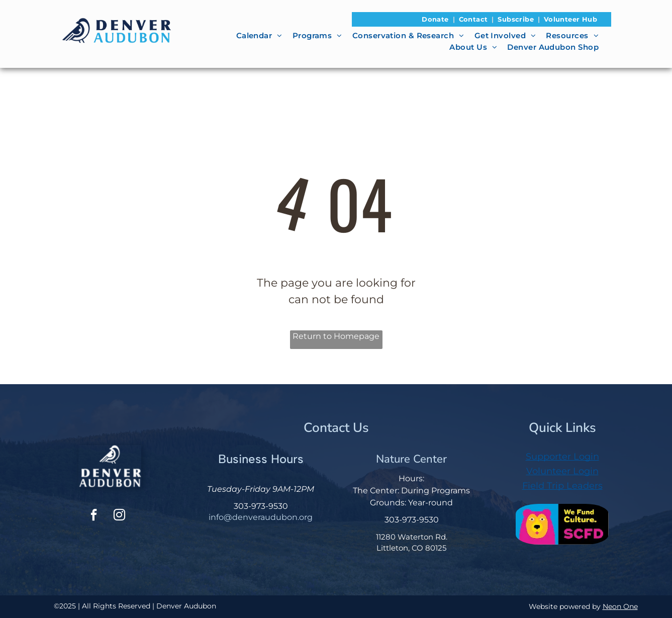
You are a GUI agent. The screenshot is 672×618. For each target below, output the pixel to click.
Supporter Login (562, 457)
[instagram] (120, 516)
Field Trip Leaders (562, 486)
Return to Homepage (336, 336)
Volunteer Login (562, 471)
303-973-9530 (261, 506)
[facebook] (94, 516)
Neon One (620, 606)
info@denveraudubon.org (261, 517)
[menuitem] (436, 20)
